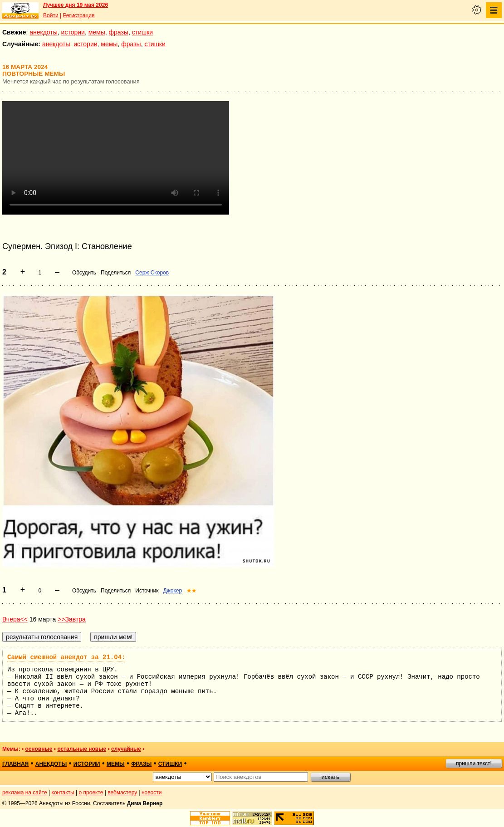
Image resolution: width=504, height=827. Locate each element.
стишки (142, 32)
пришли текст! (474, 763)
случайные (126, 749)
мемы (97, 32)
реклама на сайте (25, 793)
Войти (51, 15)
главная (15, 764)
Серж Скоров (152, 273)
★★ (191, 591)
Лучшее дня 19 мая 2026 (76, 5)
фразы (119, 32)
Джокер (173, 591)
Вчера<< (15, 619)
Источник (147, 591)
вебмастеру (122, 793)
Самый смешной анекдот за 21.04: (66, 657)
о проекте (91, 793)
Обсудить (84, 273)
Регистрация (78, 15)
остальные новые (82, 749)
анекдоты (44, 32)
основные (39, 749)
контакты (63, 793)
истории (73, 32)
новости (152, 793)
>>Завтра (72, 619)
